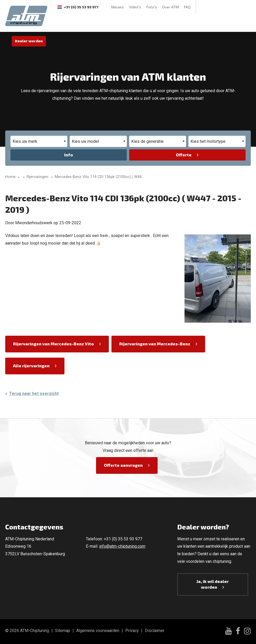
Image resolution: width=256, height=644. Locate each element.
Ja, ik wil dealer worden (213, 584)
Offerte (184, 155)
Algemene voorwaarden (98, 631)
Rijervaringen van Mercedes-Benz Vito (53, 344)
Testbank (86, 23)
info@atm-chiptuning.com (122, 546)
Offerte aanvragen (123, 465)
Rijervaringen (113, 23)
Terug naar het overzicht (34, 394)
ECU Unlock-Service (194, 23)
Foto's (152, 7)
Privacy (132, 631)
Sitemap (63, 631)
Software (62, 23)
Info (69, 155)
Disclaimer (155, 631)
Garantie (140, 23)
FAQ (187, 7)
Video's (135, 7)
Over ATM (170, 7)
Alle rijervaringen (31, 366)
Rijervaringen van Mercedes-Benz (155, 344)
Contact (162, 23)
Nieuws (117, 7)
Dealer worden (29, 41)
